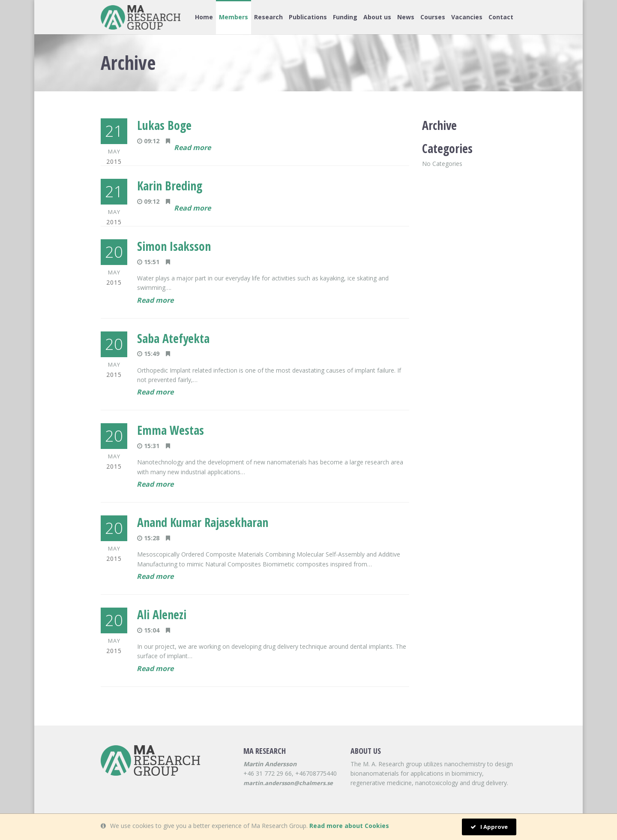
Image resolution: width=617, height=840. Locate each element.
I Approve (489, 827)
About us (377, 17)
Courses (433, 17)
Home (204, 17)
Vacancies (467, 17)
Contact (501, 17)
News (406, 17)
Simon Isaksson (174, 246)
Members (234, 17)
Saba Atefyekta (173, 338)
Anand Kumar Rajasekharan (203, 522)
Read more (192, 148)
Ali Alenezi (162, 614)
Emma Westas (171, 430)
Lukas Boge (164, 125)
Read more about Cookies (349, 826)
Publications (308, 17)
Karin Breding (170, 186)
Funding (345, 17)
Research (268, 17)
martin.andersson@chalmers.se (288, 783)
